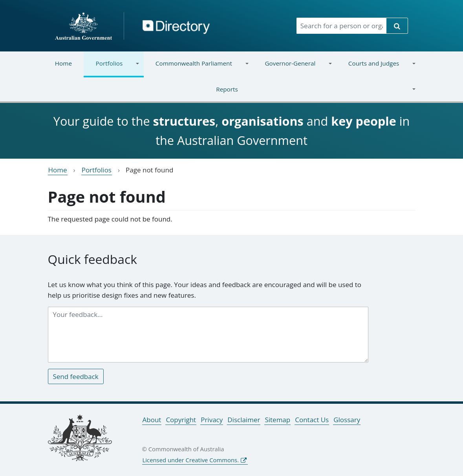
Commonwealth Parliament (196, 68)
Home (63, 63)
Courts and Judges (376, 68)
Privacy (212, 420)
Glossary (347, 420)
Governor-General (292, 68)
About (152, 420)
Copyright (181, 420)
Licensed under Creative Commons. (191, 460)
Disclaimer (244, 420)
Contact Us (312, 420)
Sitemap (277, 420)
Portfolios (111, 68)
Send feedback (76, 376)
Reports (230, 94)
